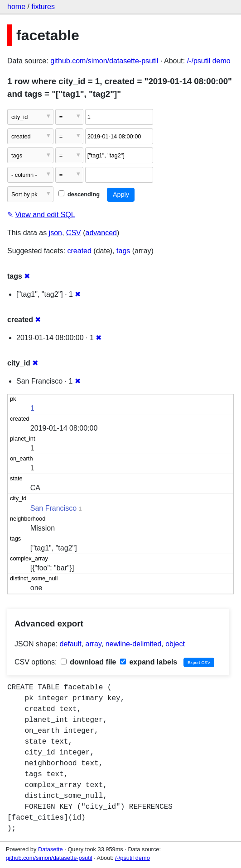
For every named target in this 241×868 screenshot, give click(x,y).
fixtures (43, 7)
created (80, 251)
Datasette (51, 849)
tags (123, 251)
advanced (101, 233)
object (175, 644)
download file (89, 662)
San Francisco (53, 508)
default (71, 644)
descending (79, 194)
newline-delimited (134, 644)
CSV (74, 233)
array (94, 644)
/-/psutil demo (209, 61)
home (16, 7)
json (55, 233)
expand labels (149, 662)
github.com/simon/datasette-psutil (104, 61)
